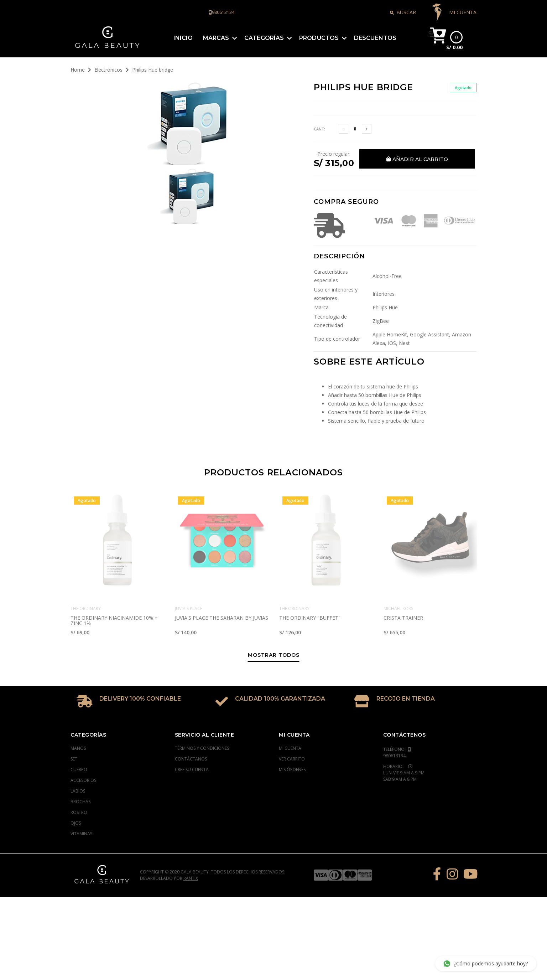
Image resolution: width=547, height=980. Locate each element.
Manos (78, 721)
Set (74, 731)
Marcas (216, 27)
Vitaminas (81, 806)
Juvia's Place (189, 581)
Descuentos (375, 27)
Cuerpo (79, 742)
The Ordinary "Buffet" (310, 590)
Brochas (80, 774)
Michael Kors (398, 581)
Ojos (76, 796)
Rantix (191, 851)
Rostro (79, 785)
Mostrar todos (274, 628)
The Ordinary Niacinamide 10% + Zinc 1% (114, 593)
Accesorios (83, 753)
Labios (78, 764)
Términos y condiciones (202, 721)
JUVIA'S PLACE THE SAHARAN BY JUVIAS (222, 590)
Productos (319, 27)
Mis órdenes (292, 742)
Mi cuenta (290, 721)
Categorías (264, 27)
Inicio (183, 27)
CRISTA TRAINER (403, 590)
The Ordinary (86, 581)
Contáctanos (191, 731)
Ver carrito (292, 731)
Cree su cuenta (192, 742)
